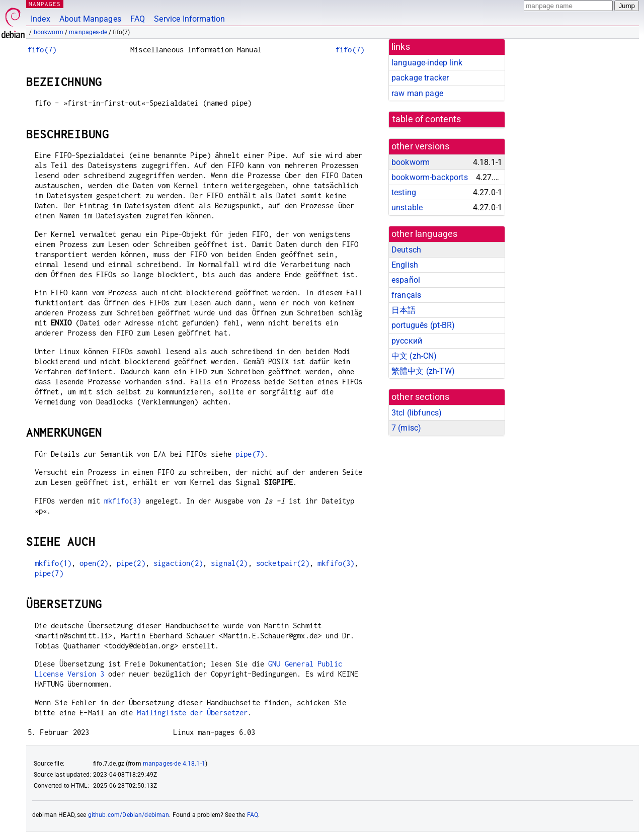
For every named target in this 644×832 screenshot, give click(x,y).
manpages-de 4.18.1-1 (174, 764)
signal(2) (229, 563)
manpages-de (88, 32)
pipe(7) (250, 454)
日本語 (404, 310)
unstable (407, 207)
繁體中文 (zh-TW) (423, 371)
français (406, 295)
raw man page (417, 93)
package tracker (420, 78)
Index (41, 19)
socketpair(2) (283, 563)
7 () (406, 428)
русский (407, 341)
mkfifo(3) (123, 501)
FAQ (138, 19)
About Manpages (90, 19)
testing (404, 192)
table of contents (427, 119)
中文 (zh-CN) (414, 356)
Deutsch (406, 250)
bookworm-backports (430, 177)
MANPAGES (45, 4)
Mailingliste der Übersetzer (192, 713)
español (406, 280)
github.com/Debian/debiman (129, 815)
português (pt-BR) (423, 325)
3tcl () (417, 413)
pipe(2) (131, 563)
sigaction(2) (178, 563)
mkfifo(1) (53, 563)
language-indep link (427, 63)
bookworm (49, 32)
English (405, 265)
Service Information (189, 19)
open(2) (94, 563)
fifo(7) (42, 50)
